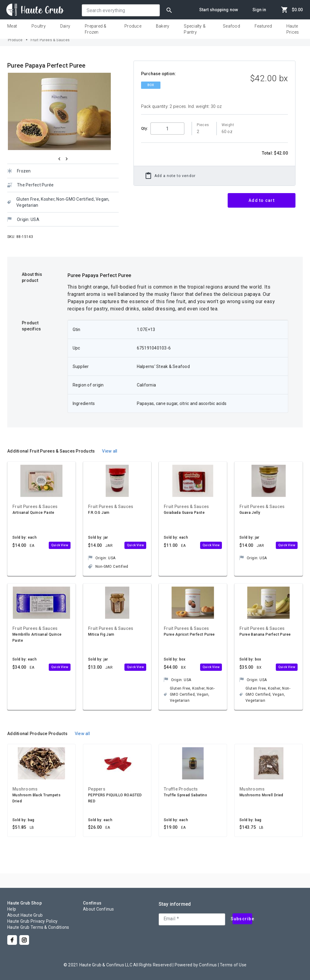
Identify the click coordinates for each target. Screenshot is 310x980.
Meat (12, 26)
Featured (263, 26)
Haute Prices (293, 29)
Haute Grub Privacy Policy (32, 921)
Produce (133, 26)
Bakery (163, 26)
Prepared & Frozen (96, 29)
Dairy (65, 26)
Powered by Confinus (196, 965)
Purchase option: (159, 74)
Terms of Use (233, 965)
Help (12, 909)
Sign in (259, 10)
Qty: (145, 129)
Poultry (39, 26)
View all (110, 451)
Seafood (231, 26)
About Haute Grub (25, 915)
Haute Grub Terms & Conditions (38, 927)
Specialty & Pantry (195, 29)
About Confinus (99, 909)
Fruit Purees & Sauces (50, 40)
